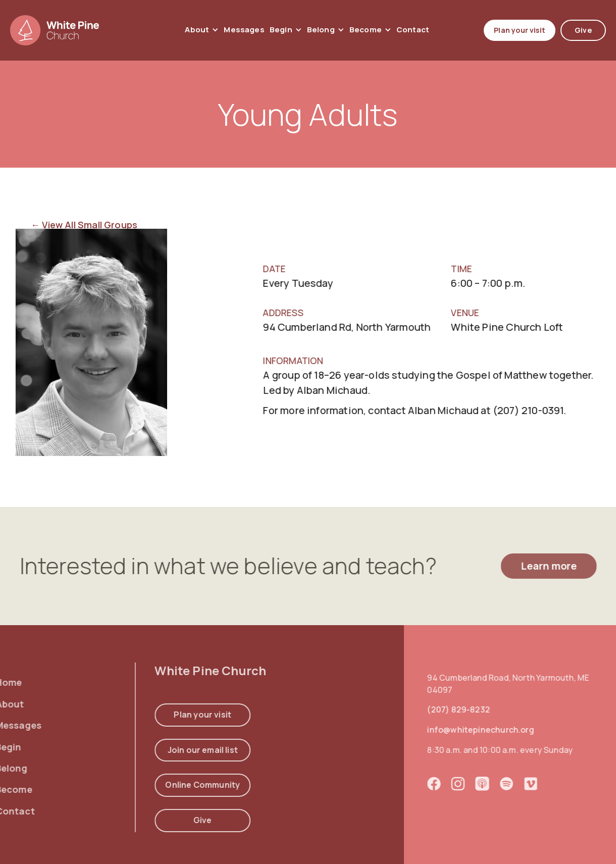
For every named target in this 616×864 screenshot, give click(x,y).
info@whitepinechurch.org (499, 730)
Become (366, 30)
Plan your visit (520, 30)
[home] (55, 30)
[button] (202, 30)
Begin (281, 30)
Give (583, 30)
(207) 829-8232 (477, 709)
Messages (244, 30)
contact (413, 30)
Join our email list (180, 749)
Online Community (180, 785)
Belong (321, 30)
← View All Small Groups (84, 225)
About (197, 30)
